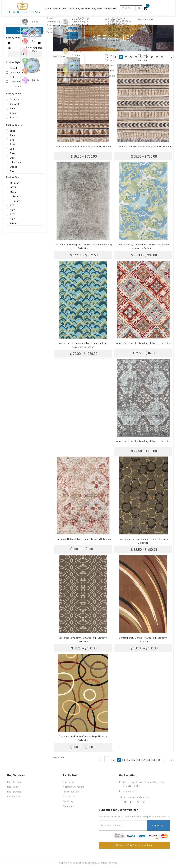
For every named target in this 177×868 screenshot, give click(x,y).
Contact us (69, 796)
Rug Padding (14, 796)
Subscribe (158, 825)
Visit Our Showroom (73, 787)
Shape (52, 6)
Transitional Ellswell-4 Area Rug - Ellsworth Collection (143, 343)
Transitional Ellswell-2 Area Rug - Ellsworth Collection (143, 441)
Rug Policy (68, 782)
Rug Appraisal (15, 792)
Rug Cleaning (14, 782)
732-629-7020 (130, 791)
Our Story (68, 801)
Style (39, 6)
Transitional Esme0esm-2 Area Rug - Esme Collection (83, 146)
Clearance (68, 806)
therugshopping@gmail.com (137, 797)
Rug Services (94, 6)
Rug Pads (114, 6)
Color (65, 6)
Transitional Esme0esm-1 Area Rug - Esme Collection (143, 146)
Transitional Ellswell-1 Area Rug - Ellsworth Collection (83, 539)
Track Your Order (72, 792)
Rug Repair (13, 787)
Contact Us (133, 6)
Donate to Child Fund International (134, 845)
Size (77, 6)
